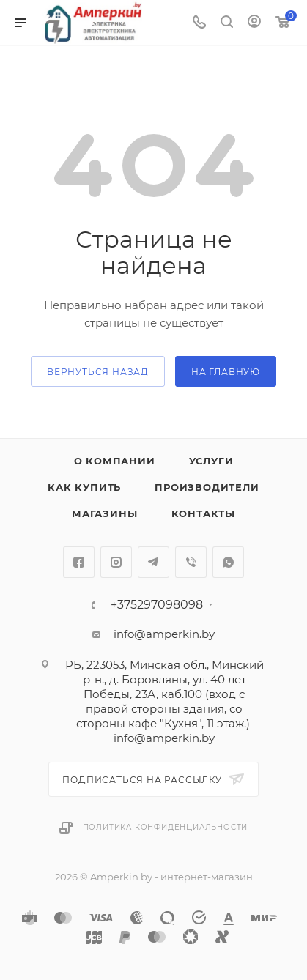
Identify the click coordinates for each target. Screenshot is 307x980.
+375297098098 (157, 605)
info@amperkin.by (164, 634)
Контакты (203, 513)
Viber (191, 562)
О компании (115, 461)
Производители (207, 487)
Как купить (84, 487)
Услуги (211, 461)
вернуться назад (98, 372)
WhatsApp (228, 562)
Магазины (104, 513)
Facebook (79, 562)
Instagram (116, 562)
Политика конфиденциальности (166, 827)
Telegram (153, 562)
